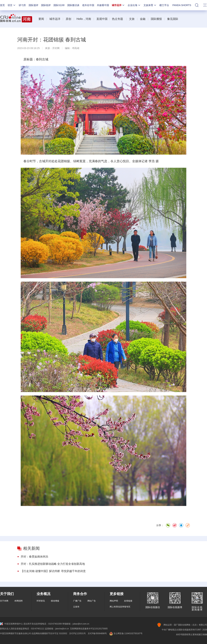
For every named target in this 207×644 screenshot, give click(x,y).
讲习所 (22, 5)
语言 (12, 5)
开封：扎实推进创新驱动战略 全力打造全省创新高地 (53, 564)
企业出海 (134, 5)
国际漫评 (33, 5)
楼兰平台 (164, 5)
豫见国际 (173, 19)
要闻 (41, 19)
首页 (2, 5)
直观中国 (102, 19)
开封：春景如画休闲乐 (34, 557)
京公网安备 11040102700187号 (126, 633)
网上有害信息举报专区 (120, 607)
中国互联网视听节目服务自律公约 (16, 633)
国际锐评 (46, 5)
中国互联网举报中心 (11, 624)
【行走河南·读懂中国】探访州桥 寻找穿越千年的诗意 (53, 571)
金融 (143, 19)
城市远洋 (118, 5)
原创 (68, 19)
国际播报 (156, 19)
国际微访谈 (73, 5)
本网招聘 (18, 601)
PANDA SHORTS (182, 5)
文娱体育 (150, 5)
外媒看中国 (103, 5)
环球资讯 (41, 601)
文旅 (132, 19)
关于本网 (4, 601)
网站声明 (114, 601)
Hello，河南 (84, 19)
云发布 (76, 607)
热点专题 (117, 19)
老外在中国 (88, 5)
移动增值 (55, 601)
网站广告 (92, 601)
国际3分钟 (59, 5)
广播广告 (77, 601)
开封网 (56, 48)
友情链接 (128, 601)
